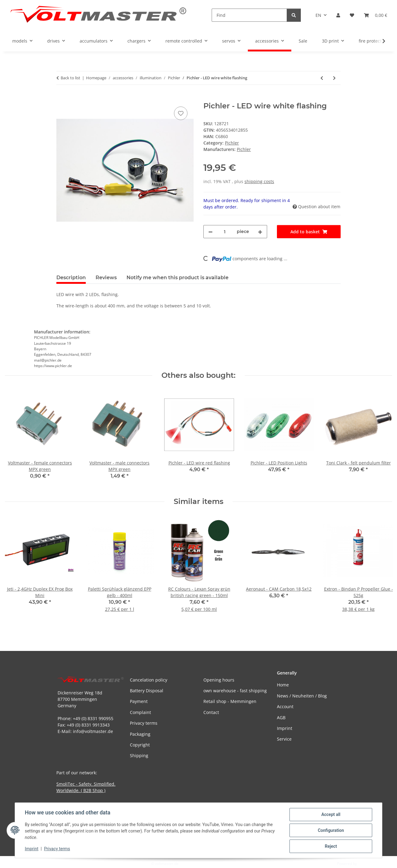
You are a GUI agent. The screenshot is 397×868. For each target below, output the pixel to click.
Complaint (140, 712)
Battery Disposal (147, 691)
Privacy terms (57, 849)
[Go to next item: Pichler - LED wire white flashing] (334, 78)
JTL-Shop (365, 864)
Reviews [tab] (106, 278)
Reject (331, 846)
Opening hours (219, 680)
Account (285, 706)
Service (284, 739)
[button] (338, 15)
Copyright (140, 745)
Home (283, 685)
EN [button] (318, 15)
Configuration (331, 830)
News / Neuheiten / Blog (302, 696)
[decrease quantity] (210, 232)
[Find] (249, 15)
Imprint (32, 849)
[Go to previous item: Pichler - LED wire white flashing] (322, 78)
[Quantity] (225, 232)
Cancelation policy (149, 680)
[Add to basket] (61, 98)
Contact (211, 712)
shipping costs (259, 181)
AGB (281, 718)
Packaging (140, 734)
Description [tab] (71, 278)
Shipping (139, 755)
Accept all (331, 814)
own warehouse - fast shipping (235, 691)
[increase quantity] (260, 232)
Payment (139, 701)
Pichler (232, 143)
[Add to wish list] (181, 113)
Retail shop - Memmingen (230, 701)
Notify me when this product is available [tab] (178, 278)
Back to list (70, 78)
